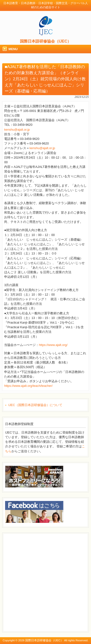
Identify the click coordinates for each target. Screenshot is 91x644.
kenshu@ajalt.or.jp (17, 130)
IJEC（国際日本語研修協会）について (35, 405)
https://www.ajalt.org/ (53, 345)
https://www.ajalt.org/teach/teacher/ (28, 386)
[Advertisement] (45, 582)
